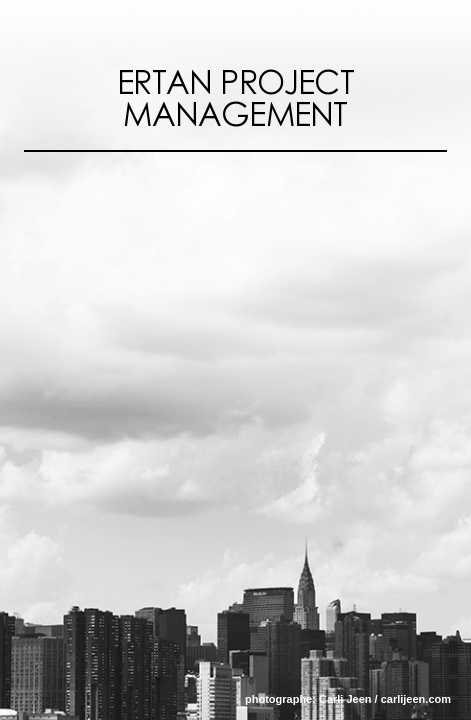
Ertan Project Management (235, 99)
